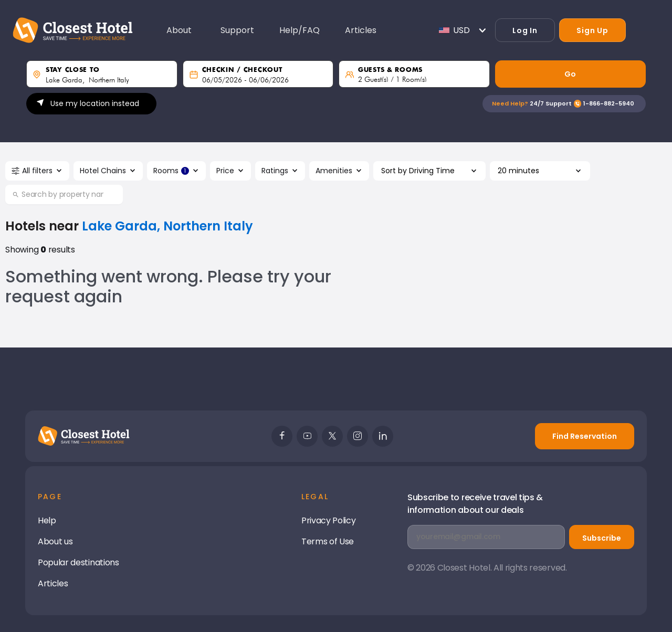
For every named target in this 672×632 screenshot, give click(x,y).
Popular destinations (78, 562)
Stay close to (72, 70)
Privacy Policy (329, 520)
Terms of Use (328, 541)
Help (47, 520)
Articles (53, 583)
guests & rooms (390, 70)
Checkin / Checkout (242, 70)
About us (55, 541)
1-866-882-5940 (609, 103)
